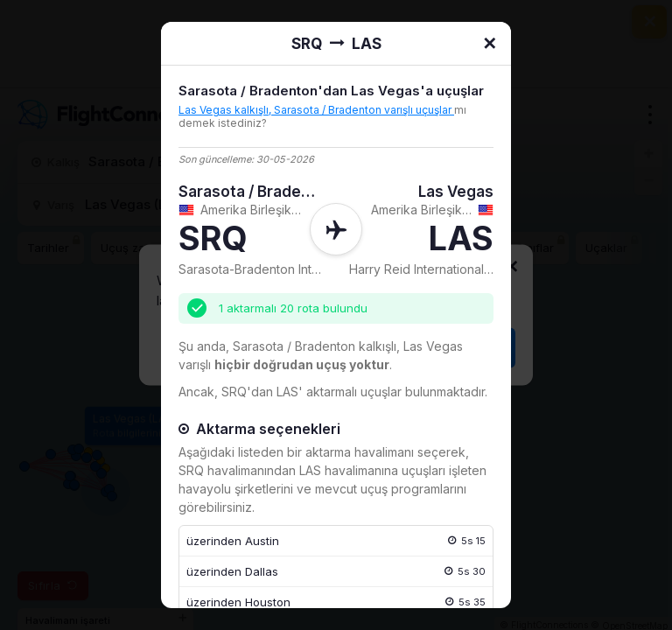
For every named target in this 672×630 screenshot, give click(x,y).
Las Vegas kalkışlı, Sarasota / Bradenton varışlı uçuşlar (316, 110)
